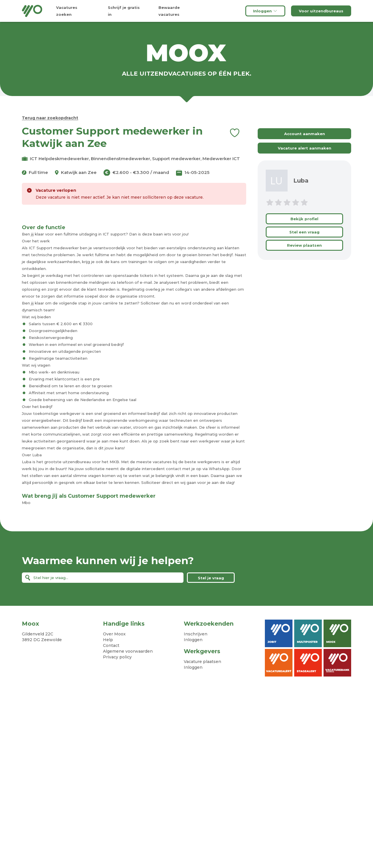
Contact (111, 645)
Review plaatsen (304, 245)
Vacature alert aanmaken (305, 148)
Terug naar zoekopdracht (50, 118)
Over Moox (114, 634)
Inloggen (265, 11)
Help (108, 640)
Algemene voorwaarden (128, 651)
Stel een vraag (304, 232)
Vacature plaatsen (202, 662)
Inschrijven (196, 634)
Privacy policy (117, 657)
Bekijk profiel (304, 219)
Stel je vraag (211, 578)
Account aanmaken (305, 134)
